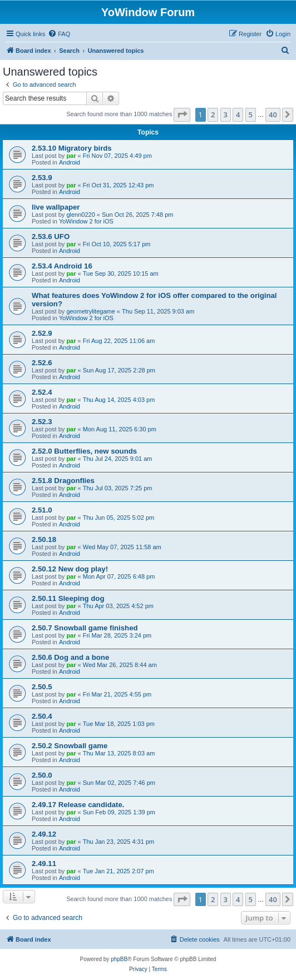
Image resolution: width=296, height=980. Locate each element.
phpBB (119, 959)
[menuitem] (59, 34)
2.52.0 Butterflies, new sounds (84, 451)
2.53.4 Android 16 (62, 266)
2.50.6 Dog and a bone (70, 657)
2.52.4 (42, 392)
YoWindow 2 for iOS (86, 221)
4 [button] (238, 115)
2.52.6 (42, 363)
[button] (182, 115)
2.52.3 (42, 422)
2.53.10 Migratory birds (72, 148)
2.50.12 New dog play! (70, 569)
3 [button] (226, 115)
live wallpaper (56, 207)
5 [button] (251, 115)
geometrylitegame (90, 311)
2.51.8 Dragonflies (63, 481)
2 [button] (213, 115)
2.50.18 (44, 539)
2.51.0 (42, 510)
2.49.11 (44, 864)
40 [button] (273, 115)
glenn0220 (80, 215)
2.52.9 (42, 333)
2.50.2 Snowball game (70, 746)
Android (70, 162)
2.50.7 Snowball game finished (85, 628)
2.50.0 (42, 775)
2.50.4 (42, 716)
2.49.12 (44, 834)
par (71, 156)
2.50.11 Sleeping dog (68, 598)
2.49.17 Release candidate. (78, 805)
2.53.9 (42, 178)
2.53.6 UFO (51, 237)
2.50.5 (42, 687)
